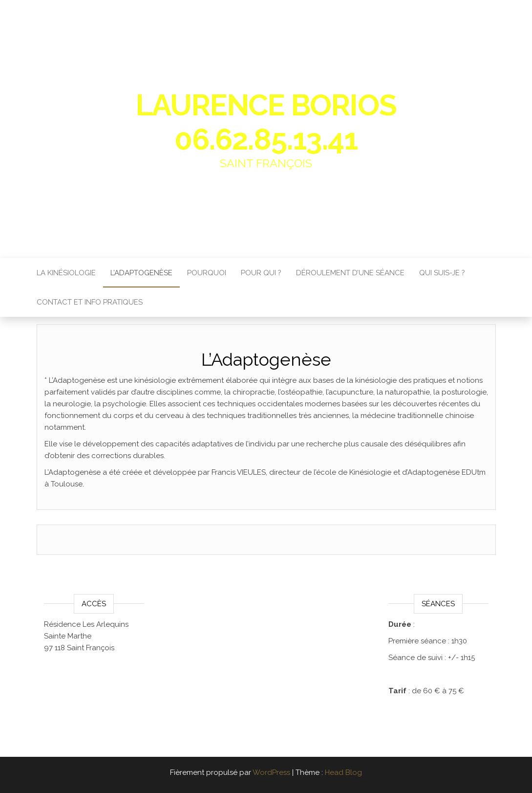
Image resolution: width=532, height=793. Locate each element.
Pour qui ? (261, 273)
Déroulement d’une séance (350, 273)
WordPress (271, 772)
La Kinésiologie (66, 273)
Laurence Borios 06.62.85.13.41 (266, 122)
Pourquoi (207, 273)
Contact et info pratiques (90, 302)
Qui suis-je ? (442, 273)
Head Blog (343, 772)
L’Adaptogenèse (141, 273)
